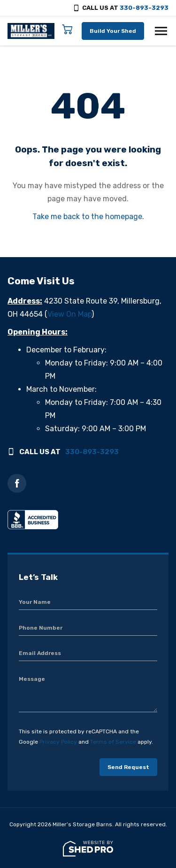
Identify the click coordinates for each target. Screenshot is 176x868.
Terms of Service (113, 742)
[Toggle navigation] (161, 31)
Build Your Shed (113, 31)
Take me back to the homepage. (88, 217)
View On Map (69, 314)
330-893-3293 (144, 8)
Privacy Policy (58, 742)
